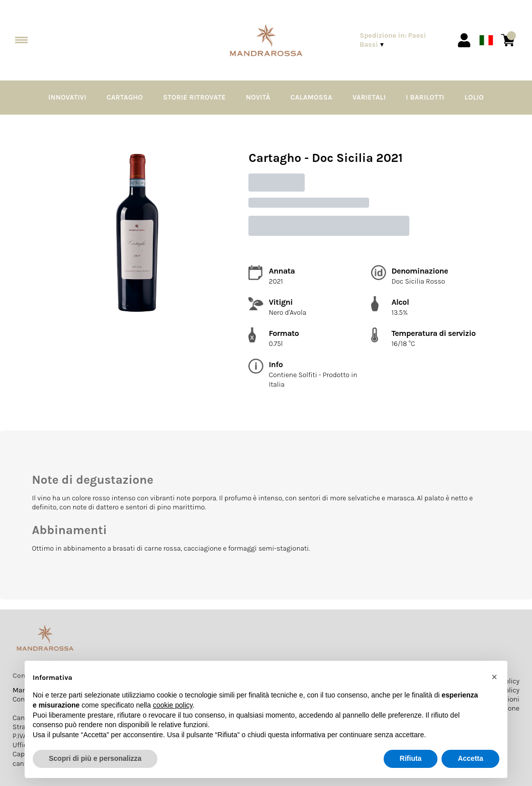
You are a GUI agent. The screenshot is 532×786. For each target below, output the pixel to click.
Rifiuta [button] (411, 758)
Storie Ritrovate (194, 97)
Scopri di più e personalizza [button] (95, 758)
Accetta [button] (470, 758)
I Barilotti (425, 97)
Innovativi (67, 97)
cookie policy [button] (173, 705)
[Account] (464, 40)
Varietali (369, 97)
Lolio (474, 97)
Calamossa (312, 97)
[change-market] (402, 40)
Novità (258, 97)
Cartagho (125, 97)
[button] (494, 677)
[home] (266, 40)
